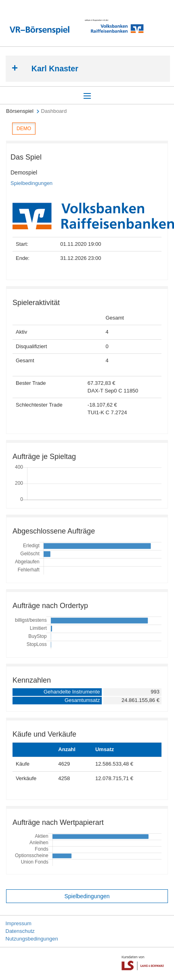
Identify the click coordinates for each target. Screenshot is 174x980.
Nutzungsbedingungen (32, 939)
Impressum (19, 923)
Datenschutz (20, 931)
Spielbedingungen (31, 183)
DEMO (24, 129)
